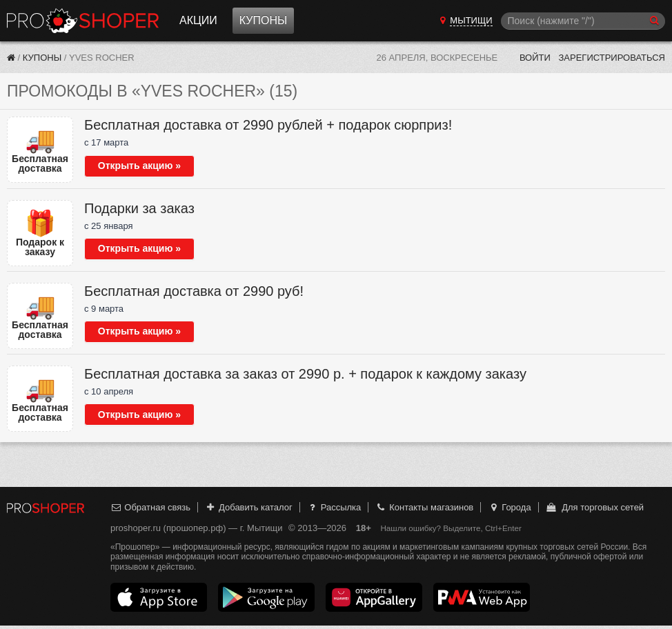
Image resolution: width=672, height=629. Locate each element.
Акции (198, 20)
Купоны (263, 20)
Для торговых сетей (594, 507)
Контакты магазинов (424, 507)
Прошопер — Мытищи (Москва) (83, 21)
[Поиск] (583, 21)
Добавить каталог (249, 507)
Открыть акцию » (139, 166)
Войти (535, 58)
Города (510, 507)
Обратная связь (150, 507)
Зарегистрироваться (612, 58)
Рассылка (334, 507)
